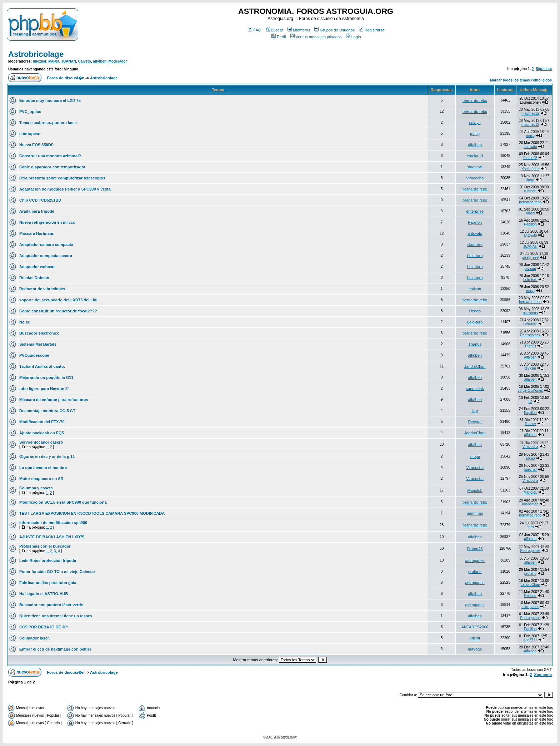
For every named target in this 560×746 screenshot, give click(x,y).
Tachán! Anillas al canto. (42, 366)
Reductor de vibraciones (42, 289)
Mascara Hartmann (37, 233)
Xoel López (530, 169)
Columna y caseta (36, 488)
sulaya (475, 123)
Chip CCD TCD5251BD (40, 200)
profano (475, 572)
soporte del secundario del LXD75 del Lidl (58, 300)
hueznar (40, 61)
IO (531, 402)
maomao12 (530, 113)
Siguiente (544, 69)
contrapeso (30, 134)
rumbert (530, 191)
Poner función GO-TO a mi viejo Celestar (57, 572)
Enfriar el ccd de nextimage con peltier (55, 649)
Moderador (118, 61)
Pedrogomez (531, 335)
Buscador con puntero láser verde (51, 605)
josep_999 (530, 258)
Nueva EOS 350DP (36, 145)
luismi (475, 638)
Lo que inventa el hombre (43, 468)
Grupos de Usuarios (334, 30)
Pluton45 (530, 158)
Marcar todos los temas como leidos (521, 80)
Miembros (299, 30)
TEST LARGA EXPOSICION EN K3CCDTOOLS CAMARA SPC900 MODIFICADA (92, 513)
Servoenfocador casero (41, 442)
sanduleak (475, 389)
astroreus (530, 313)
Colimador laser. (35, 638)
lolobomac (530, 504)
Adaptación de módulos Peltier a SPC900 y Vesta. (66, 189)
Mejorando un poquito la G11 (46, 377)
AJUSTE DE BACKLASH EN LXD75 (52, 537)
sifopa (475, 456)
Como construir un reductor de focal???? (58, 311)
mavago (475, 649)
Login (354, 37)
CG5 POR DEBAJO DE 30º (44, 627)
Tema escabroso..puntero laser (48, 123)
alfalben (100, 61)
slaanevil (475, 167)
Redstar (475, 422)
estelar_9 (475, 156)
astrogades (475, 560)
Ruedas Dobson (34, 278)
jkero (530, 180)
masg (475, 134)
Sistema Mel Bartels (38, 344)
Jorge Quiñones (531, 391)
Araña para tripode (37, 211)
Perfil (279, 37)
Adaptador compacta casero (46, 256)
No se (25, 322)
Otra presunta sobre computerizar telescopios (62, 178)
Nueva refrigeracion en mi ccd (47, 222)
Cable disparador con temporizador (52, 167)
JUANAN (69, 61)
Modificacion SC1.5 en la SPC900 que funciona (63, 502)
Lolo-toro (475, 256)
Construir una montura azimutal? (50, 156)
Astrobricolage (36, 54)
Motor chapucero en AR (41, 479)
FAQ (254, 30)
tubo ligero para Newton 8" (44, 389)
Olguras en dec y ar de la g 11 (47, 456)
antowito (530, 147)
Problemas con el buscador (45, 546)
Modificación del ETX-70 (42, 422)
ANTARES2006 (475, 627)
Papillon (475, 222)
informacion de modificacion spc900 (53, 523)
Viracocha (475, 178)
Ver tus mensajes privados (316, 37)
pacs (530, 527)
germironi (475, 513)
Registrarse (372, 30)
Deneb (475, 311)
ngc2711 (530, 640)
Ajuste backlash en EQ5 (42, 433)
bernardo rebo (475, 100)
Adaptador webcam (37, 267)
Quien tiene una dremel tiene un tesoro (56, 616)
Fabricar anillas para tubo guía (48, 583)
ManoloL (475, 490)
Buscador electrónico (39, 333)
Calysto (85, 61)
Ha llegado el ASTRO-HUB (44, 594)
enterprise (475, 211)
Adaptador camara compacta (46, 244)
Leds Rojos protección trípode (48, 560)
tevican (530, 269)
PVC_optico (30, 112)
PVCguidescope (34, 355)
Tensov (530, 424)
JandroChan (475, 366)
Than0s (475, 344)
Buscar (274, 30)
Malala (54, 61)
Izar (475, 411)
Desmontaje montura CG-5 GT (47, 411)
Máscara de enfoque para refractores (54, 400)
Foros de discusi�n (66, 78)
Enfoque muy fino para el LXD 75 (50, 100)
